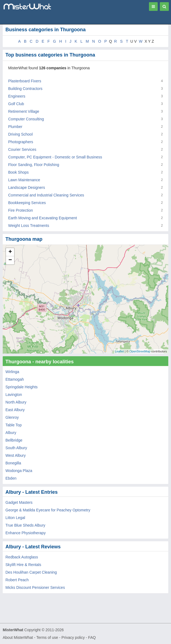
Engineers (17, 96)
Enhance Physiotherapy (26, 533)
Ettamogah (15, 379)
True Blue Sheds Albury (25, 525)
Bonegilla (13, 463)
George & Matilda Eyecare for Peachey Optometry (48, 510)
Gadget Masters (19, 502)
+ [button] (10, 252)
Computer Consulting (26, 119)
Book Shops (18, 172)
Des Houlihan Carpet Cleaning (31, 572)
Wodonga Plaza (19, 471)
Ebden (11, 478)
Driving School (20, 134)
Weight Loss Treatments (29, 226)
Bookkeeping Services (27, 203)
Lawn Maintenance (24, 180)
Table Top (14, 425)
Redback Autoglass (22, 557)
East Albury (15, 410)
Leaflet (119, 351)
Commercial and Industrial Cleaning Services (46, 195)
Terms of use (47, 637)
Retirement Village (24, 111)
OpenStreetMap (140, 351)
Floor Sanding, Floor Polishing (34, 165)
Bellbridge (14, 440)
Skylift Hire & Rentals (23, 565)
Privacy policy (73, 637)
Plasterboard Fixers (25, 81)
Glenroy (12, 417)
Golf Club (16, 104)
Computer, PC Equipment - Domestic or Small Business (55, 157)
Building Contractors (25, 89)
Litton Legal (15, 518)
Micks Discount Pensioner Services (35, 587)
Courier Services (22, 149)
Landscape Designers (27, 187)
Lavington (14, 395)
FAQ (92, 637)
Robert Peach (17, 580)
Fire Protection (21, 210)
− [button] (10, 260)
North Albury (16, 402)
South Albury (16, 448)
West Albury (15, 455)
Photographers (21, 142)
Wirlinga (12, 372)
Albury (11, 433)
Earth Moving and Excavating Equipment (43, 218)
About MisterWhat (18, 637)
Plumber (15, 127)
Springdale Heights (21, 387)
